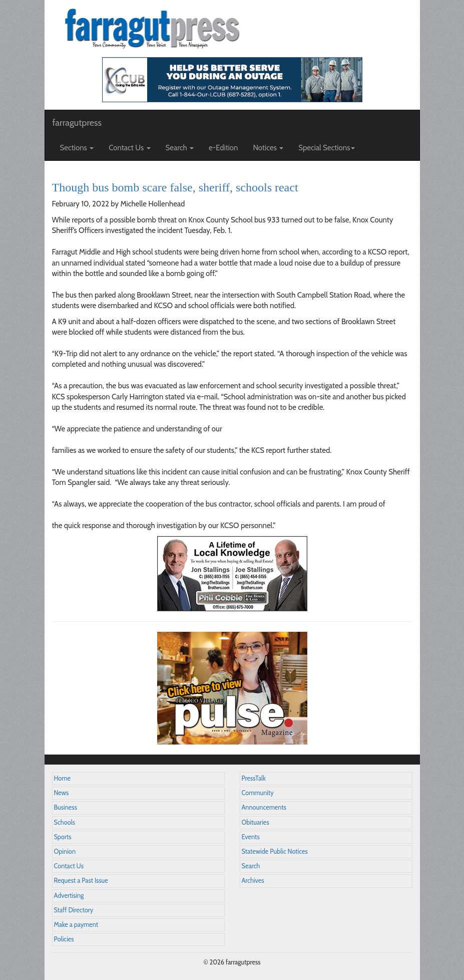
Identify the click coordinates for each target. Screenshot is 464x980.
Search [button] (180, 148)
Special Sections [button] (327, 148)
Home (63, 778)
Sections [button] (77, 148)
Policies (64, 939)
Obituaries (256, 822)
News (62, 793)
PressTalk (254, 778)
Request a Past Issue (81, 881)
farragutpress (77, 123)
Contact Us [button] (129, 148)
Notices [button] (269, 148)
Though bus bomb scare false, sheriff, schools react (175, 187)
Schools (65, 822)
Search (251, 866)
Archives (253, 881)
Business (66, 807)
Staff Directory (74, 910)
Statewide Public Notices (275, 851)
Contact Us (69, 866)
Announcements (264, 807)
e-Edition (223, 148)
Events (251, 837)
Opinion (65, 851)
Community (258, 793)
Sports (63, 837)
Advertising (69, 896)
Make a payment (76, 925)
